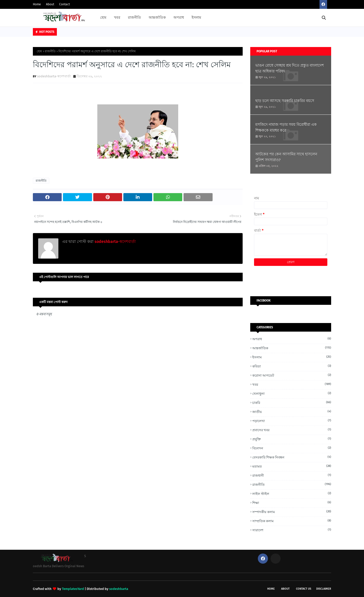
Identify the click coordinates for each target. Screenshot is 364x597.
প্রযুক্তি (292, 439)
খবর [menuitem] (117, 18)
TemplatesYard (73, 589)
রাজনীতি (50, 51)
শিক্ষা (292, 503)
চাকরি (292, 403)
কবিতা (292, 366)
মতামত (292, 466)
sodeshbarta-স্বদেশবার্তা (54, 76)
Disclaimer (324, 589)
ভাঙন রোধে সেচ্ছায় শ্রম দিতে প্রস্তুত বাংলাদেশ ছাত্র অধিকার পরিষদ (290, 68)
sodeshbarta (119, 589)
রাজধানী (292, 475)
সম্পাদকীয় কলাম (292, 512)
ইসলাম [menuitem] (196, 18)
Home (37, 4)
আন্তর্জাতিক (292, 348)
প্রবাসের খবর (292, 430)
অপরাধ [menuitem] (179, 18)
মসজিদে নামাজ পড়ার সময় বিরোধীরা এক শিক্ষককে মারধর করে (286, 128)
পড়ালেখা (292, 421)
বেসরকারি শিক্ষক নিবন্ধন (292, 457)
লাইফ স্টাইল (292, 493)
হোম (39, 51)
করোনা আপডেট (292, 375)
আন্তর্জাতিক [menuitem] (157, 18)
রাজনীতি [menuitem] (134, 18)
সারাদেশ (292, 530)
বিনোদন (292, 448)
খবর (292, 384)
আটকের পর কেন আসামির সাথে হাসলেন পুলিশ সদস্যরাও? (286, 157)
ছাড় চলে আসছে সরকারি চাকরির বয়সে (285, 101)
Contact (64, 4)
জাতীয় (292, 412)
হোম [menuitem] (103, 18)
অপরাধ (292, 339)
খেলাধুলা (292, 393)
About (50, 4)
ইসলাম (292, 357)
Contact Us (304, 589)
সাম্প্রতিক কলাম (292, 521)
